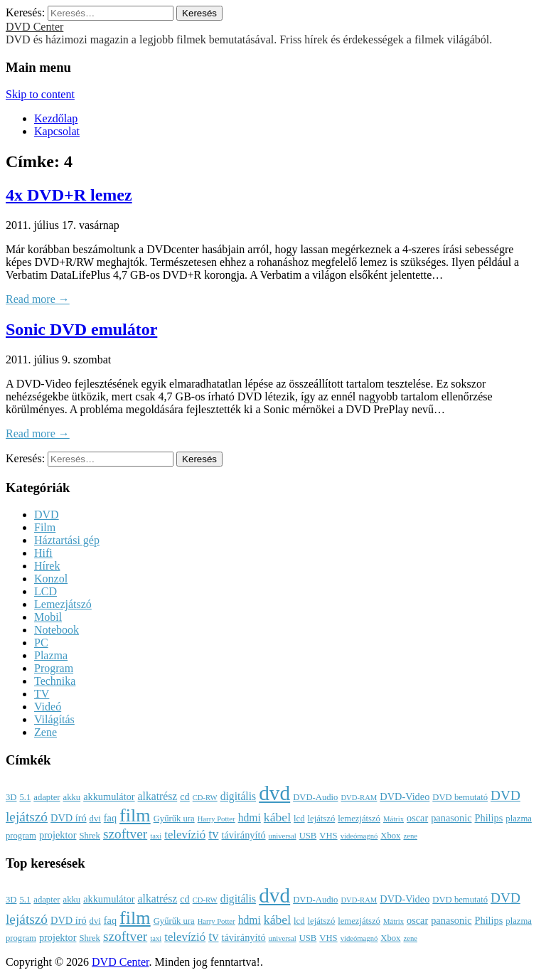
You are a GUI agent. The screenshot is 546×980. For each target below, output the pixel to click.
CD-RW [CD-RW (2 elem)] (205, 798)
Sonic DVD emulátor (81, 329)
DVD (47, 515)
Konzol (51, 579)
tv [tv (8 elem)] (213, 834)
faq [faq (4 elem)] (110, 818)
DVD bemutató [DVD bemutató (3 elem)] (460, 797)
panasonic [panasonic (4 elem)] (451, 818)
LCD (45, 591)
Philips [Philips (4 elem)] (489, 818)
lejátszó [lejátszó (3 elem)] (322, 819)
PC (41, 643)
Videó (48, 707)
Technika (55, 681)
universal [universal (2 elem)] (283, 836)
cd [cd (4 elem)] (185, 797)
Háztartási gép (67, 540)
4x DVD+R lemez (69, 195)
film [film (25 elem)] (135, 815)
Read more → (38, 299)
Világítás (54, 719)
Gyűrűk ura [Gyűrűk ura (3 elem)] (174, 819)
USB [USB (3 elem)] (308, 836)
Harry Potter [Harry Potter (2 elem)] (216, 819)
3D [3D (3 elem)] (11, 797)
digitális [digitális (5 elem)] (238, 796)
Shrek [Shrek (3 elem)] (90, 836)
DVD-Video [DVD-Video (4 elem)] (405, 797)
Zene (45, 732)
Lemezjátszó (63, 604)
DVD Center (34, 27)
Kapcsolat (57, 131)
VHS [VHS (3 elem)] (328, 836)
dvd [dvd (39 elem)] (274, 793)
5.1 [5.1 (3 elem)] (25, 797)
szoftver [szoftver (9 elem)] (125, 834)
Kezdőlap (56, 118)
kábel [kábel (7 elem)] (277, 817)
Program (54, 668)
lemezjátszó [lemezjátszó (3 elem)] (359, 819)
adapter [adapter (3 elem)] (47, 797)
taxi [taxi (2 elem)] (156, 836)
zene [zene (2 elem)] (410, 836)
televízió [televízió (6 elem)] (185, 835)
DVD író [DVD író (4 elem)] (69, 818)
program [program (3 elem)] (21, 836)
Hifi (43, 553)
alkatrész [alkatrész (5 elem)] (158, 796)
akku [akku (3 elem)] (72, 797)
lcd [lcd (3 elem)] (299, 819)
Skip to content (40, 94)
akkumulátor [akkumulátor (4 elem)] (109, 797)
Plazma (51, 655)
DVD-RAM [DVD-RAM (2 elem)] (359, 798)
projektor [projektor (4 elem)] (58, 835)
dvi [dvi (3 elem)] (95, 819)
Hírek (47, 566)
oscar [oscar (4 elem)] (417, 818)
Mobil (48, 617)
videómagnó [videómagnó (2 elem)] (359, 836)
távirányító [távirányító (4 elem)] (244, 835)
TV (42, 694)
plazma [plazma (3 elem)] (519, 819)
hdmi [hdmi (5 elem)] (250, 817)
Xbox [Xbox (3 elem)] (390, 836)
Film (45, 527)
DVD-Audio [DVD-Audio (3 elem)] (315, 797)
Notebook (57, 630)
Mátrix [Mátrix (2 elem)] (394, 819)
